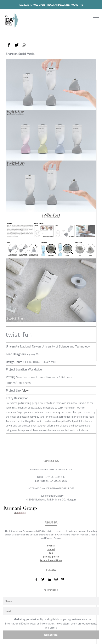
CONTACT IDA (51, 461)
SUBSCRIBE (51, 590)
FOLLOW (51, 570)
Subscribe (51, 635)
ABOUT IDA (51, 523)
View (25, 390)
